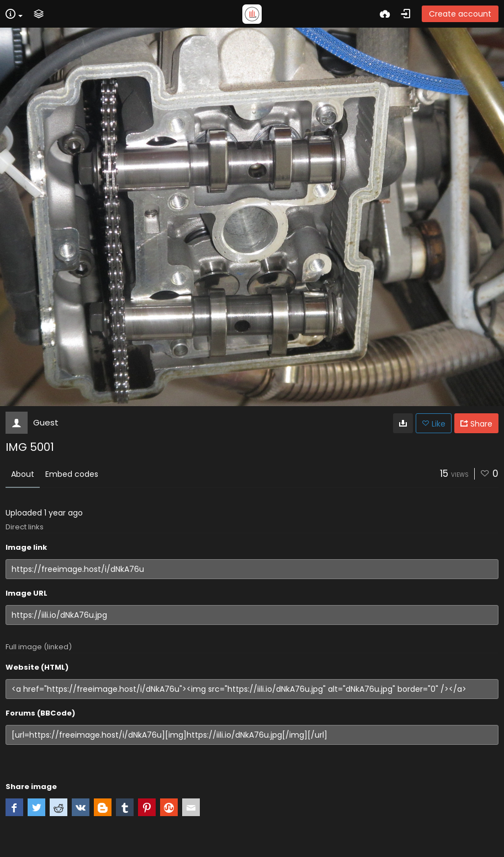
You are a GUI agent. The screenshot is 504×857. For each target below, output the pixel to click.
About (23, 474)
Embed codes (72, 474)
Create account (460, 14)
